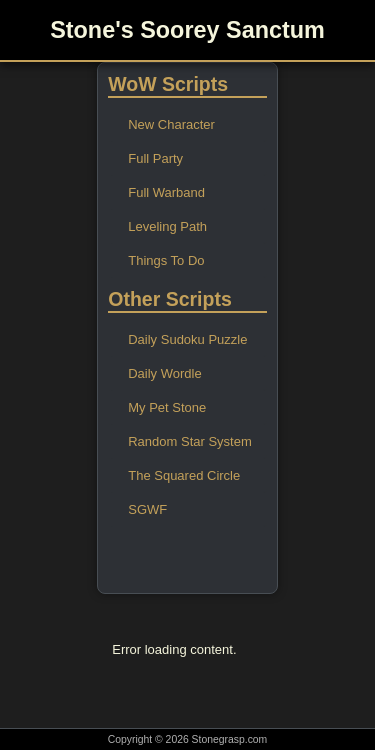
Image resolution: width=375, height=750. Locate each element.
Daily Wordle (164, 373)
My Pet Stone (167, 407)
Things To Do (166, 260)
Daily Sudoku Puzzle (187, 339)
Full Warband (166, 192)
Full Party (155, 158)
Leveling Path (167, 226)
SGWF (147, 509)
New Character (171, 124)
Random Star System (190, 441)
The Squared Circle (184, 475)
